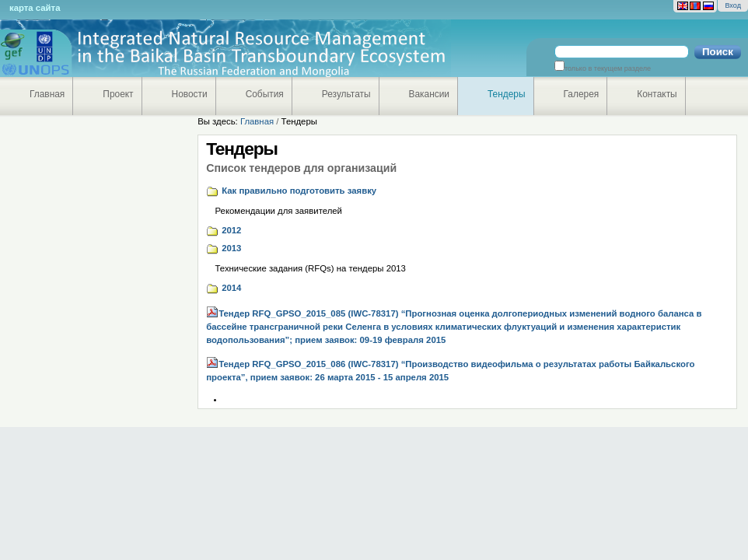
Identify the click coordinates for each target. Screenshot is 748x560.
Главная (47, 94)
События (265, 94)
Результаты (346, 94)
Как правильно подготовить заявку (299, 191)
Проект (118, 94)
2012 (231, 230)
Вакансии (430, 94)
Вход (733, 5)
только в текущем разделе (608, 68)
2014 (231, 288)
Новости (190, 94)
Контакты (657, 94)
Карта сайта (35, 8)
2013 (231, 248)
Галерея (582, 94)
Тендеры (507, 94)
